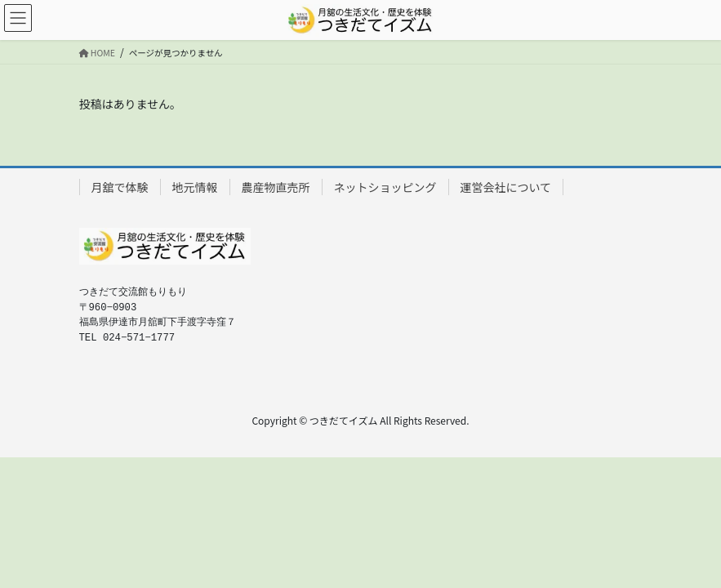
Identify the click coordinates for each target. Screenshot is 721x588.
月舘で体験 (120, 187)
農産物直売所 (276, 187)
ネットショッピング (385, 187)
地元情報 (195, 187)
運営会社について (506, 187)
